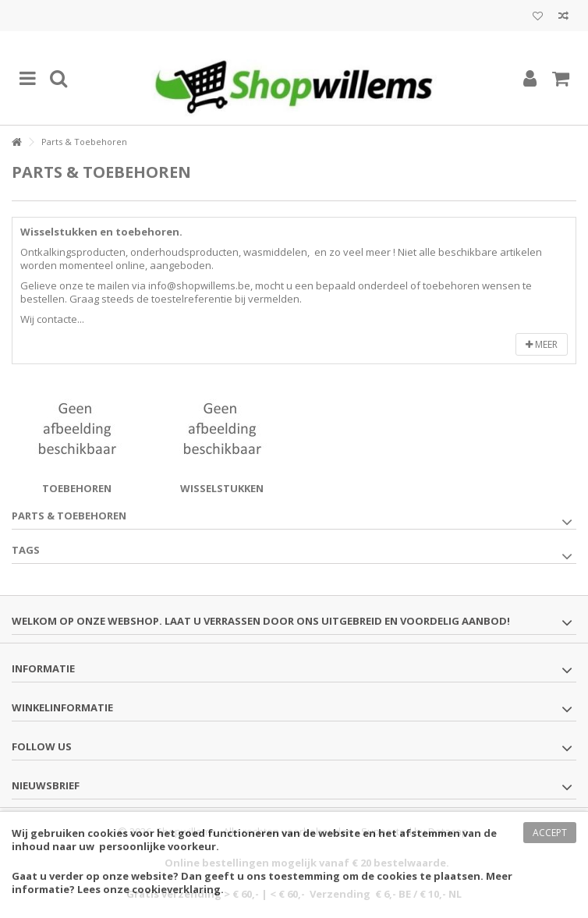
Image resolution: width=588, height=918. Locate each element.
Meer (542, 344)
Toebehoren (77, 488)
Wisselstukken (222, 488)
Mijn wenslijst (538, 16)
